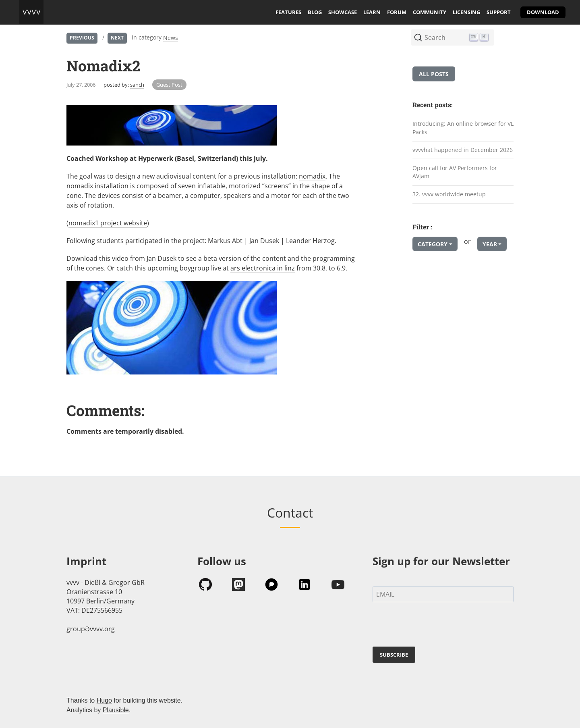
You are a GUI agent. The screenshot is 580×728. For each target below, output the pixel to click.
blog (315, 12)
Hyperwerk (156, 158)
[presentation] (434, 626)
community (430, 12)
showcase (343, 12)
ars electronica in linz (263, 268)
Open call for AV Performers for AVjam (455, 172)
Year (490, 244)
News (171, 38)
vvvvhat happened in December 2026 (463, 150)
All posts (434, 74)
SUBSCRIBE (394, 655)
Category (433, 244)
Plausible (116, 710)
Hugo (104, 700)
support (499, 12)
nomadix (312, 176)
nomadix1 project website (108, 223)
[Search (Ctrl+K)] (453, 37)
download (543, 12)
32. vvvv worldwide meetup (449, 194)
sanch (137, 85)
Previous (82, 38)
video (120, 258)
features (288, 12)
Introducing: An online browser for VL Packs (463, 128)
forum (397, 12)
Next (117, 38)
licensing (466, 12)
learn (372, 12)
